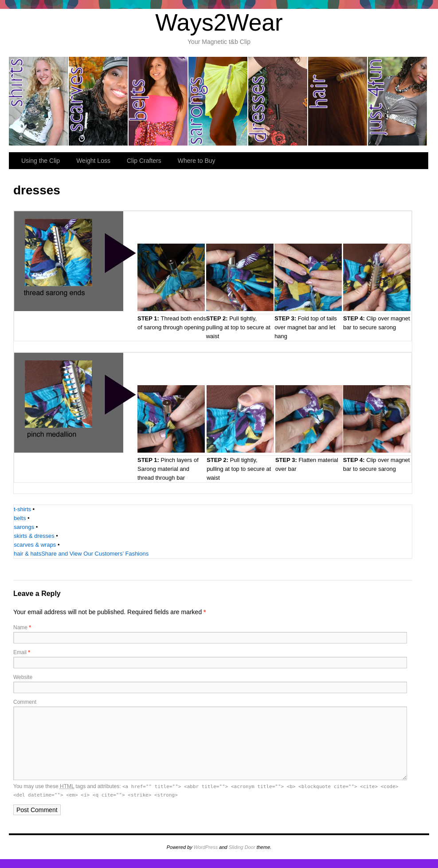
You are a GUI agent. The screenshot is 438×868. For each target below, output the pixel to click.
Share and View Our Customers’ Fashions (95, 554)
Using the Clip (41, 161)
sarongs (218, 101)
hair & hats (27, 554)
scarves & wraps (35, 545)
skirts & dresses (34, 536)
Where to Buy (197, 161)
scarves (99, 101)
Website (23, 677)
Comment (25, 702)
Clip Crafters (144, 161)
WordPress (206, 847)
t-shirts (22, 509)
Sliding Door (242, 847)
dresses (278, 101)
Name (22, 627)
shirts (39, 101)
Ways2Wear (219, 22)
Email (22, 652)
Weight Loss (93, 161)
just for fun (397, 101)
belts (158, 101)
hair (338, 101)
